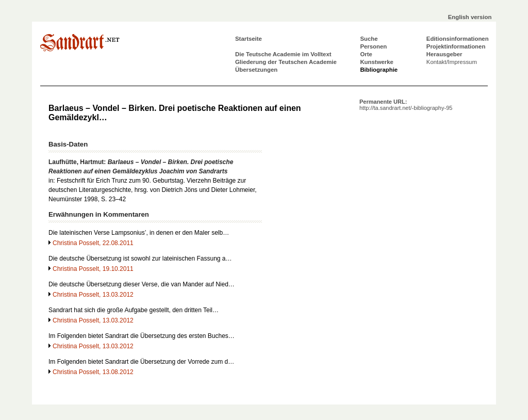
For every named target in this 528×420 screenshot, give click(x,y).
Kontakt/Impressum (452, 62)
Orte (366, 54)
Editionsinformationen (458, 39)
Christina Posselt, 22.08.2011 (93, 243)
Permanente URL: (406, 105)
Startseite (249, 39)
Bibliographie (379, 70)
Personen (373, 46)
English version (470, 17)
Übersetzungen (256, 70)
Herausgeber (444, 54)
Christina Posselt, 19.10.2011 (93, 269)
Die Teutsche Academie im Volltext (283, 54)
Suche (369, 39)
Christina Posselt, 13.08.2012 (93, 372)
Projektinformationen (456, 46)
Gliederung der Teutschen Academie (286, 62)
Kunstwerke (377, 62)
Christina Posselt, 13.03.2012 (93, 295)
